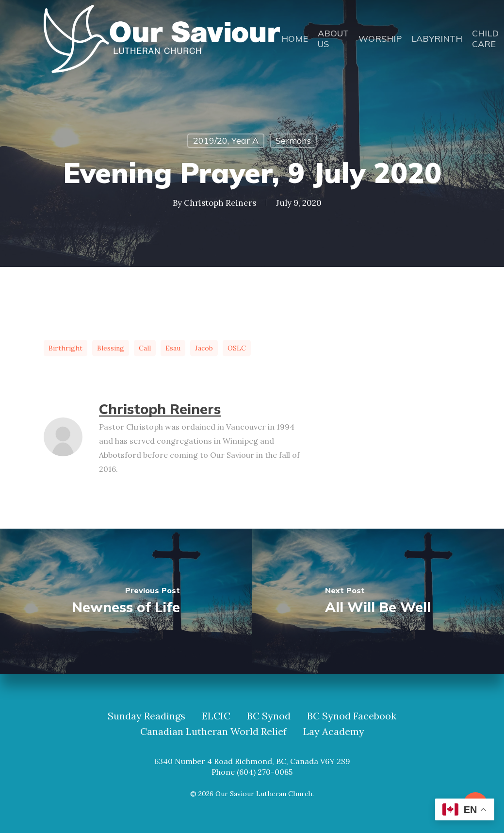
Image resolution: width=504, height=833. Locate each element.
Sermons (293, 141)
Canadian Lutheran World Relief (213, 732)
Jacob (204, 348)
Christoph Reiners (220, 203)
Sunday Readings (146, 716)
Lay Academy (334, 732)
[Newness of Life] (126, 601)
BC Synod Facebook (352, 716)
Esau (173, 348)
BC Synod (269, 716)
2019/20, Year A (226, 141)
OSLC (237, 348)
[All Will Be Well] (378, 601)
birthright (65, 348)
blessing (111, 348)
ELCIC (216, 716)
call (145, 348)
